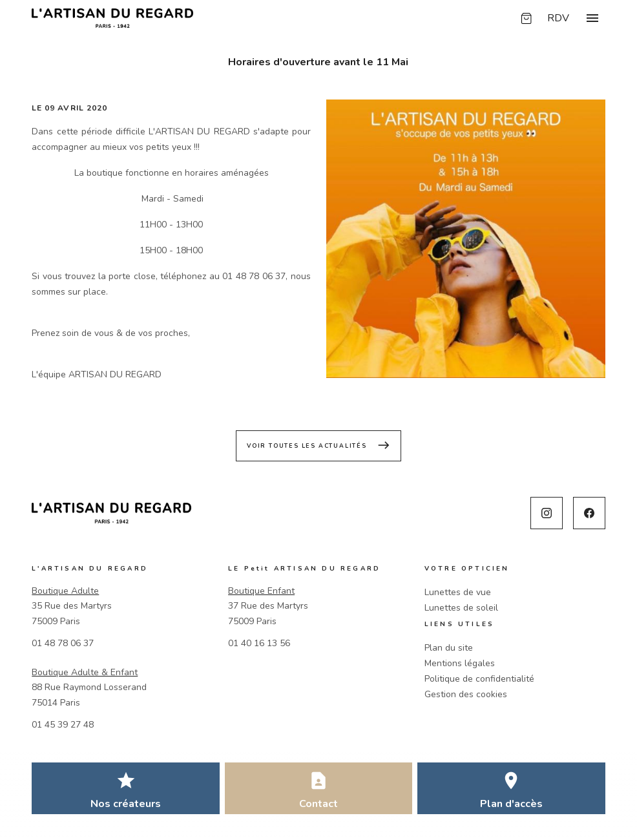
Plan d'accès (511, 804)
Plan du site (449, 648)
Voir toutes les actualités (318, 445)
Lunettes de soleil (461, 608)
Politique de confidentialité (479, 679)
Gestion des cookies (466, 694)
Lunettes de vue (458, 592)
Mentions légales (460, 663)
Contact (318, 804)
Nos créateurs (126, 804)
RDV (558, 18)
